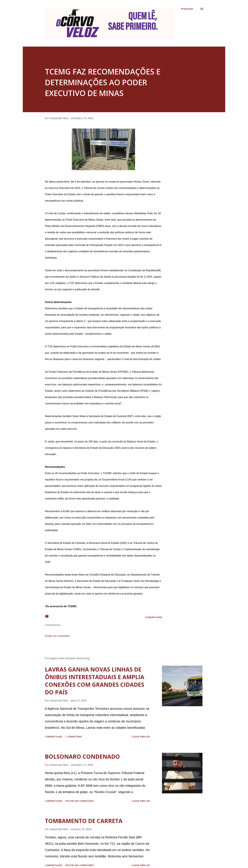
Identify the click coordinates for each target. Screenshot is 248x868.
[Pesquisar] (187, 9)
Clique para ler (141, 737)
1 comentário (74, 737)
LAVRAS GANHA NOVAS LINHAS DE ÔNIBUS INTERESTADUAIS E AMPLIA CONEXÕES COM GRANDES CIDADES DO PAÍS (95, 681)
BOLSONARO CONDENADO (82, 757)
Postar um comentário (57, 636)
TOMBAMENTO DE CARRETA (84, 821)
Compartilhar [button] (153, 617)
